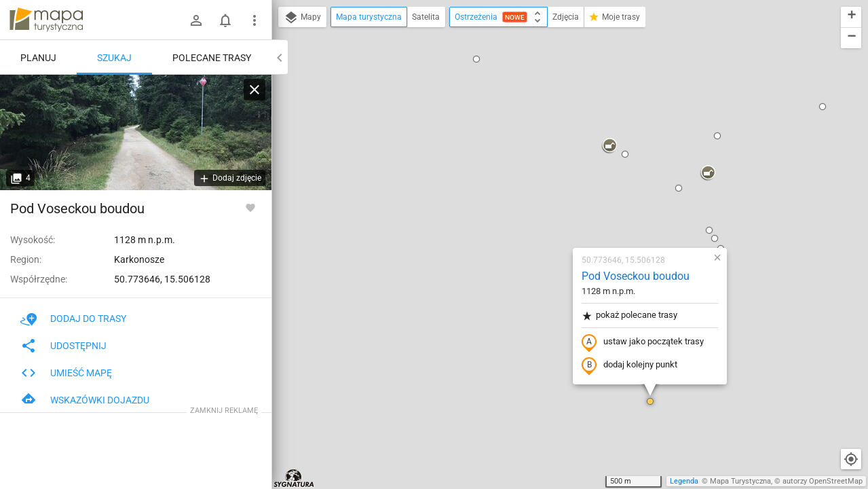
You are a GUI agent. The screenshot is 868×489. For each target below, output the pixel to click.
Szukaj (114, 58)
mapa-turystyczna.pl (46, 20)
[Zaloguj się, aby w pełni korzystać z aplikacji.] (250, 207)
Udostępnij (63, 346)
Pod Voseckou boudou (555, 119)
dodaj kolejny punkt (549, 209)
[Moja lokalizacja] (851, 459)
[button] (447, 469)
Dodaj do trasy (73, 319)
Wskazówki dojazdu (85, 400)
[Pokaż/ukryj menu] (254, 20)
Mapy (302, 18)
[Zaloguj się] (196, 20)
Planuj (38, 58)
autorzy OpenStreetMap (823, 481)
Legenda (684, 481)
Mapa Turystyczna (740, 481)
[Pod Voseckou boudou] (136, 132)
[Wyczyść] (254, 90)
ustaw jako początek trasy (562, 185)
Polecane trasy (212, 58)
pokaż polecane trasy (549, 159)
